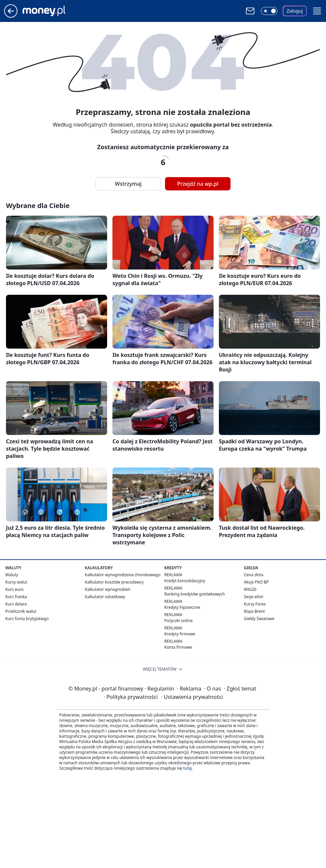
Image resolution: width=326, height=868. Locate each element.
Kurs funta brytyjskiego (27, 619)
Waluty (12, 575)
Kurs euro (14, 589)
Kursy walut (16, 582)
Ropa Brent (254, 611)
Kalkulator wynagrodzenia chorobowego (123, 575)
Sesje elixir (254, 597)
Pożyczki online (178, 621)
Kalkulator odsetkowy (105, 597)
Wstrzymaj (128, 184)
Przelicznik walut (21, 611)
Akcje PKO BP (256, 582)
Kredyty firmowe (180, 634)
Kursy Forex (255, 604)
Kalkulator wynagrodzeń (108, 589)
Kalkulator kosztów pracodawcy (114, 582)
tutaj (187, 768)
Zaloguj (295, 11)
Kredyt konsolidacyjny (185, 581)
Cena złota (254, 575)
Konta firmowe (178, 647)
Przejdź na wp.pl (198, 184)
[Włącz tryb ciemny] (269, 11)
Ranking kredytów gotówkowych (195, 594)
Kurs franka (16, 597)
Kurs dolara (16, 604)
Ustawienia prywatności (192, 697)
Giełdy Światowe (259, 619)
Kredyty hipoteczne (182, 607)
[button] (317, 11)
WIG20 (250, 589)
